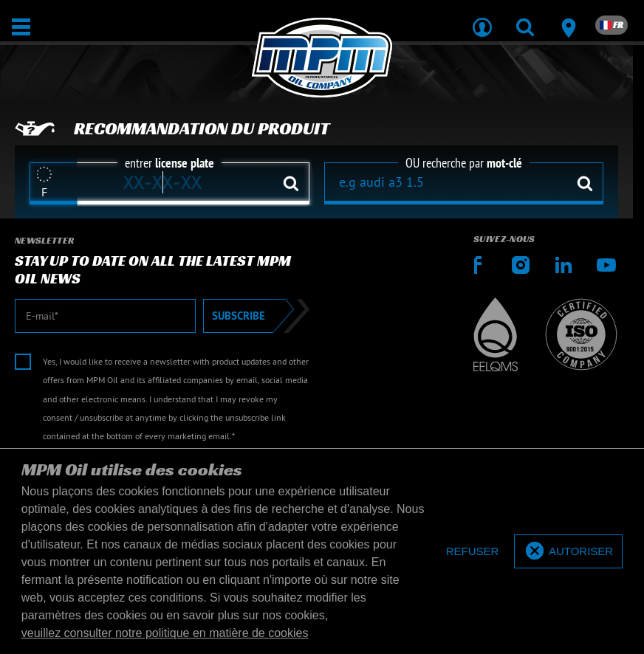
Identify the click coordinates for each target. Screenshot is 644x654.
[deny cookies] (473, 552)
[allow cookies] (568, 552)
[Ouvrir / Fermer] (21, 27)
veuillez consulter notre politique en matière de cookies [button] (165, 633)
